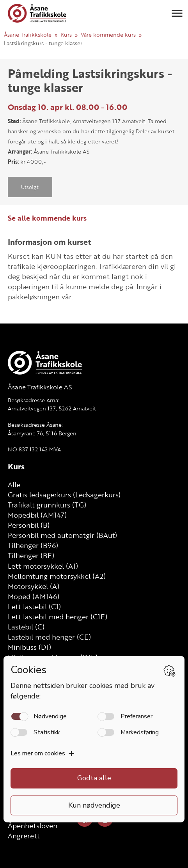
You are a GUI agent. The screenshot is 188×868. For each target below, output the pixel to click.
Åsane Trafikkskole (28, 34)
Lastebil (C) (26, 627)
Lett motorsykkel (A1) (43, 566)
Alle (14, 484)
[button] (177, 13)
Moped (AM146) (34, 596)
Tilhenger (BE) (31, 555)
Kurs (66, 34)
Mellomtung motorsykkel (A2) (57, 576)
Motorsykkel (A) (34, 586)
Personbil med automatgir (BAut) (62, 535)
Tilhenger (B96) (33, 545)
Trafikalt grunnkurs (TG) (47, 505)
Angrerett (24, 836)
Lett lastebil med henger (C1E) (58, 617)
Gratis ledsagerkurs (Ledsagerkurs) (64, 495)
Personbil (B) (29, 525)
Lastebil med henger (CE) (49, 637)
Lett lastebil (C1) (34, 606)
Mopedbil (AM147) (37, 515)
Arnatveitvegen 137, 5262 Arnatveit (52, 408)
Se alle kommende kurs (47, 218)
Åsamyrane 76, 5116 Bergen (42, 433)
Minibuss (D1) (29, 647)
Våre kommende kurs (108, 34)
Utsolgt (30, 187)
